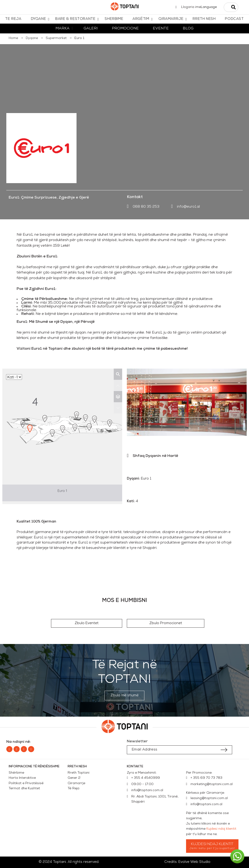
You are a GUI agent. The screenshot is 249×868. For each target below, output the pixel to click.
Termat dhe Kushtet (24, 788)
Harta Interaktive (22, 778)
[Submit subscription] (224, 750)
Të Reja (73, 788)
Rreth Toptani (79, 773)
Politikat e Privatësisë (26, 783)
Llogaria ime (191, 7)
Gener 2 (75, 778)
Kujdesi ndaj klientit (221, 829)
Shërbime (16, 773)
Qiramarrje (76, 783)
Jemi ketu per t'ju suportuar (212, 848)
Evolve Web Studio (194, 862)
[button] (87, 623)
